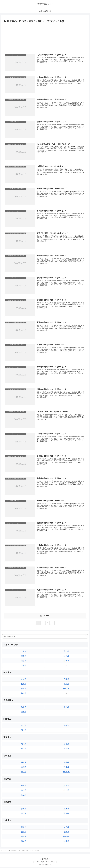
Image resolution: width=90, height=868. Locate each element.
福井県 (66, 726)
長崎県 (24, 837)
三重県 (66, 749)
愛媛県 (66, 809)
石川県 (24, 731)
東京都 (66, 684)
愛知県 (66, 745)
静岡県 (24, 749)
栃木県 (24, 684)
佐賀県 (24, 832)
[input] (45, 637)
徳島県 (24, 809)
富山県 (24, 726)
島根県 (24, 791)
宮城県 (24, 666)
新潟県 (24, 708)
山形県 (66, 657)
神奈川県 (66, 689)
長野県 (66, 708)
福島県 (66, 661)
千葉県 (66, 680)
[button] (86, 637)
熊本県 (24, 842)
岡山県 (24, 795)
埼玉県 (24, 694)
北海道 (24, 652)
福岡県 (24, 828)
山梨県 (24, 712)
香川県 (24, 814)
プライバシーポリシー (50, 862)
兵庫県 (66, 763)
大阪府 (24, 772)
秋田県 (66, 652)
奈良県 (66, 768)
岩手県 (24, 661)
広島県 (66, 786)
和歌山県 (66, 772)
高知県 (66, 814)
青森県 (24, 657)
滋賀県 (24, 763)
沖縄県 (66, 842)
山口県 (66, 791)
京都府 (24, 768)
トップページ (38, 862)
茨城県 (24, 680)
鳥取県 (24, 786)
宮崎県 (66, 832)
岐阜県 (24, 745)
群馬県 (24, 689)
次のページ (45, 616)
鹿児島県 (66, 837)
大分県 (66, 828)
